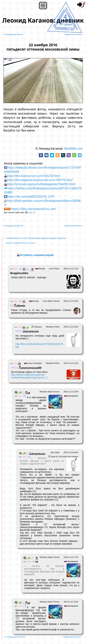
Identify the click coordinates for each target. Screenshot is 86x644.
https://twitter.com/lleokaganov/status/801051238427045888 (43, 190)
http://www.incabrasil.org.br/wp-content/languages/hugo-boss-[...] (29, 376)
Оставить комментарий (37, 255)
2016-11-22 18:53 (71, 301)
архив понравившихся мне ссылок (21, 243)
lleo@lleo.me (73, 148)
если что (31, 212)
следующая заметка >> (74, 34)
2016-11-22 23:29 (71, 602)
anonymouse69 (30, 368)
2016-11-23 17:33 (71, 557)
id (27, 393)
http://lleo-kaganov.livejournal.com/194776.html (40, 180)
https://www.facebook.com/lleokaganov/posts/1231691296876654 (43, 170)
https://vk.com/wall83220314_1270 (31, 196)
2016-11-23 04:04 (71, 452)
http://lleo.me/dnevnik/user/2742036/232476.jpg (40, 345)
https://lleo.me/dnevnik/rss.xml (33, 209)
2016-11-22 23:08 (71, 392)
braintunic (31, 331)
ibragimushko (22, 272)
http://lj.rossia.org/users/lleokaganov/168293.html (41, 184)
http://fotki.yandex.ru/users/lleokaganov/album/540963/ (42, 203)
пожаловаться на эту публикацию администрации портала (36, 238)
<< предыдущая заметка (13, 34)
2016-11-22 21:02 (71, 363)
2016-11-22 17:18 (71, 269)
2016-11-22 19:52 (71, 327)
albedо (19, 306)
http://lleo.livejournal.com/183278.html (33, 176)
